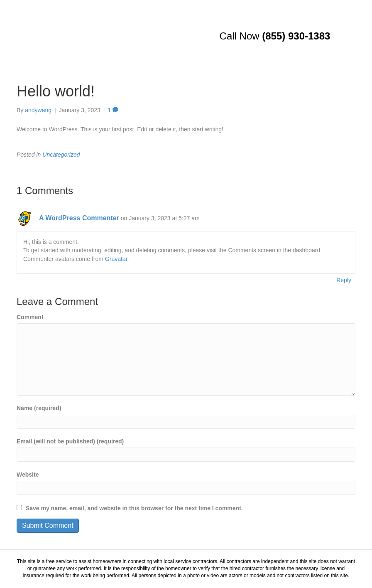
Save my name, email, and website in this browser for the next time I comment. (134, 508)
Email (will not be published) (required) (70, 441)
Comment (30, 317)
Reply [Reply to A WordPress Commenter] (344, 280)
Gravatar (116, 259)
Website (28, 475)
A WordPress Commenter (79, 218)
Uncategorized (61, 155)
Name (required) (39, 408)
